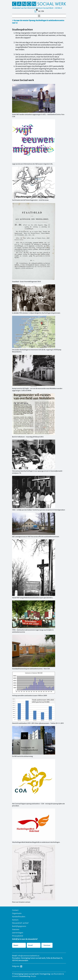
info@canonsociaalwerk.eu (28, 956)
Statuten (16, 929)
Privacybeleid (18, 936)
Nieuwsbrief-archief (20, 923)
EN (43, 11)
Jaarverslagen (18, 933)
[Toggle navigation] (39, 16)
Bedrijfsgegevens (19, 926)
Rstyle (33, 976)
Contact (15, 910)
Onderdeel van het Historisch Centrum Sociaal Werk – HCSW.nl (37, 8)
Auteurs (15, 920)
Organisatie (17, 913)
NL (39, 11)
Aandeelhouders (19, 917)
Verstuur (47, 945)
